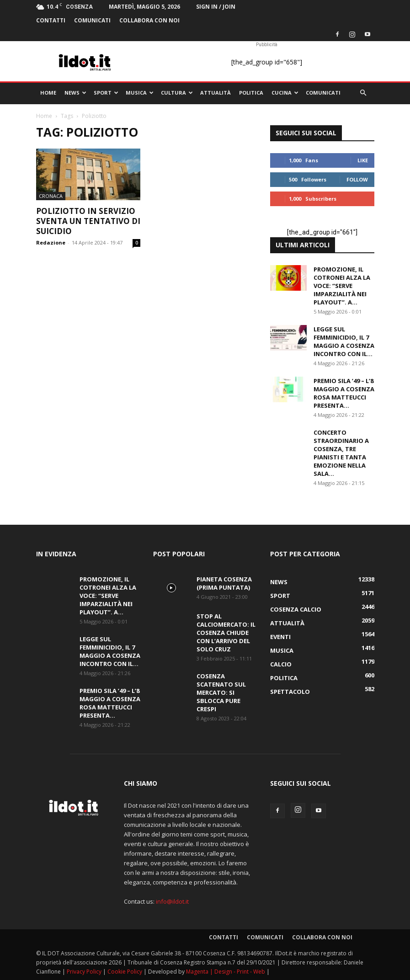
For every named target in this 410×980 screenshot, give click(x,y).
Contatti (51, 20)
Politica (251, 93)
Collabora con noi (149, 20)
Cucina (285, 93)
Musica (140, 93)
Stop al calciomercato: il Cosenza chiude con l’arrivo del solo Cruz (226, 633)
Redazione (51, 242)
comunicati (92, 20)
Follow (357, 179)
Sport (106, 93)
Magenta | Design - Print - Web (226, 972)
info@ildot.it (172, 901)
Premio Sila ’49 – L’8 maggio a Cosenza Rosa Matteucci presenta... (344, 393)
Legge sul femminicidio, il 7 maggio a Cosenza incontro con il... (344, 341)
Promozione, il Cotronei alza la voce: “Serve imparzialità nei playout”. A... (342, 286)
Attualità (216, 93)
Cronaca (51, 196)
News (75, 93)
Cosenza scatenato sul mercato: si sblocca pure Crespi (221, 692)
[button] (363, 93)
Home (48, 93)
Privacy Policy (85, 972)
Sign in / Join (216, 7)
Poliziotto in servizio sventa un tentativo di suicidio (88, 221)
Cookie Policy (125, 972)
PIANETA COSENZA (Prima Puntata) (224, 583)
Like (363, 160)
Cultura (177, 93)
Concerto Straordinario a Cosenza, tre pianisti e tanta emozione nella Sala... (341, 453)
